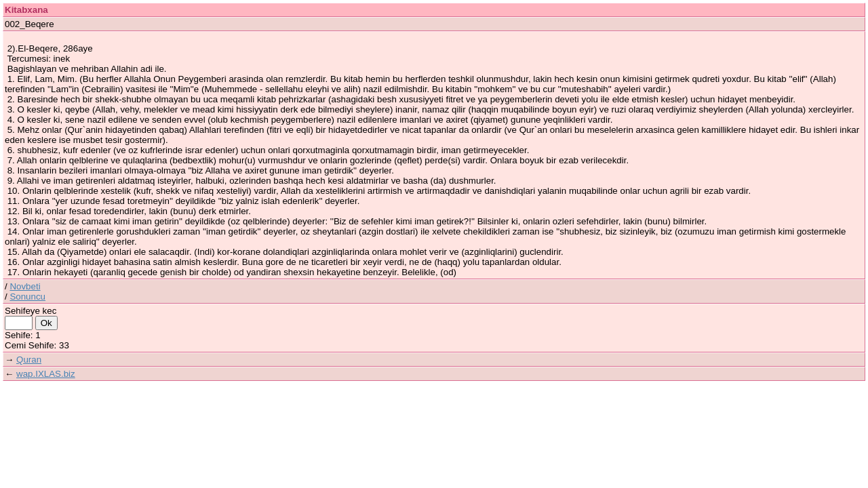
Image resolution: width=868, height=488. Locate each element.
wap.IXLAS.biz (46, 374)
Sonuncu (27, 297)
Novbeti (25, 286)
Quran (29, 360)
